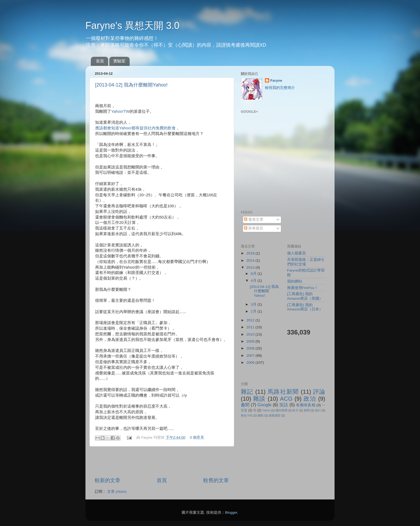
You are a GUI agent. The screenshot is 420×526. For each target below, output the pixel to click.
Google (264, 405)
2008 (251, 348)
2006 (251, 362)
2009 (251, 341)
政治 (310, 399)
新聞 (307, 410)
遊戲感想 (275, 415)
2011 (251, 327)
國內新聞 (282, 410)
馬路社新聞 (283, 392)
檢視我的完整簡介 (280, 88)
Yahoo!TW (120, 111)
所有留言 (254, 228)
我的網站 (295, 281)
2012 (251, 320)
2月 (254, 311)
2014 (251, 260)
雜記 (247, 392)
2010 (251, 334)
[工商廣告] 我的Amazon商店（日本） (305, 307)
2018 (251, 253)
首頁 (100, 61)
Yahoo (266, 410)
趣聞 (245, 405)
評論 (319, 392)
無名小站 (247, 415)
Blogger (231, 512)
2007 (251, 356)
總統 (261, 415)
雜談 (259, 399)
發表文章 (254, 219)
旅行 (318, 410)
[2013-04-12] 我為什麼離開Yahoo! (131, 85)
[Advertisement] (162, 462)
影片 (295, 410)
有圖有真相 (306, 405)
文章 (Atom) (117, 492)
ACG (286, 399)
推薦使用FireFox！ (303, 288)
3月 (254, 304)
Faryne (276, 80)
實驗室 (119, 61)
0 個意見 (197, 437)
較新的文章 (108, 480)
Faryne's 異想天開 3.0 (132, 26)
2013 (251, 267)
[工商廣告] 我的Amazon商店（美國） (305, 296)
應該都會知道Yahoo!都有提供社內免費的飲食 (135, 128)
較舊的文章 (216, 480)
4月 (254, 281)
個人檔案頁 (297, 253)
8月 (254, 274)
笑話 (284, 405)
